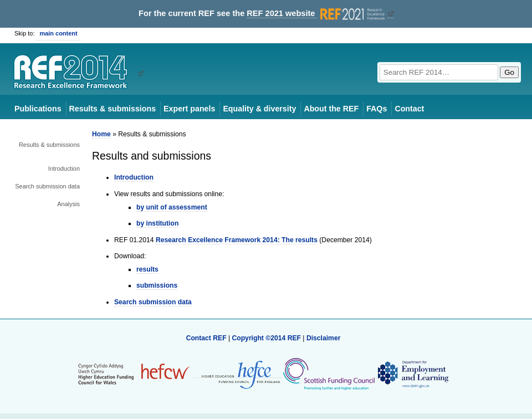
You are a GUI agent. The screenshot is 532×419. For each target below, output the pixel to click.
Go (509, 72)
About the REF (331, 109)
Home (101, 134)
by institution (157, 223)
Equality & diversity (259, 109)
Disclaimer (324, 338)
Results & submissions (112, 109)
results (147, 269)
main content (59, 33)
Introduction (64, 168)
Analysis (68, 204)
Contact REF (206, 338)
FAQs (377, 109)
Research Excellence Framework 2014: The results (237, 240)
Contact (409, 109)
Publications (38, 109)
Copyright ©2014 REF (267, 338)
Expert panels (189, 109)
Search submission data (47, 186)
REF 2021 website (317, 14)
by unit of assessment (172, 207)
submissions (157, 285)
